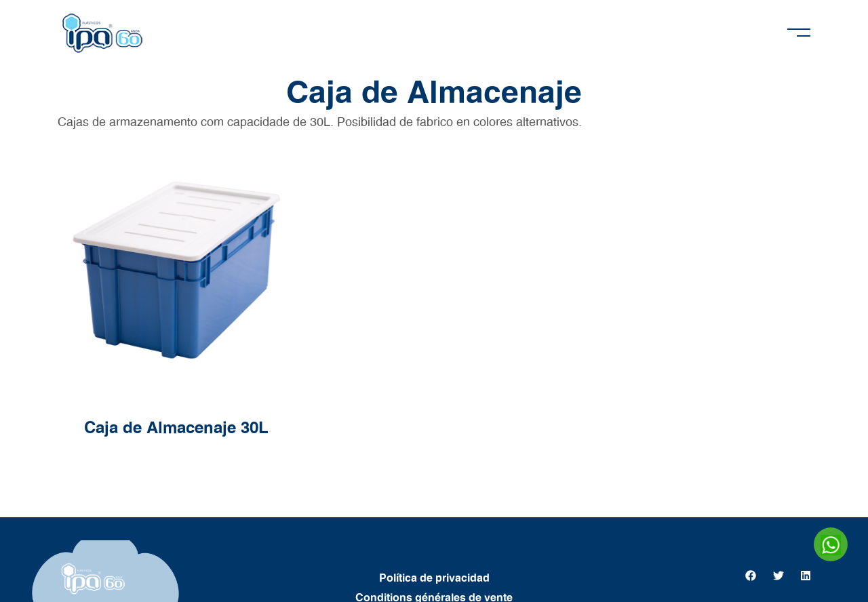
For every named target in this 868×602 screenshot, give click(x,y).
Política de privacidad (434, 578)
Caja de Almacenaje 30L (176, 428)
